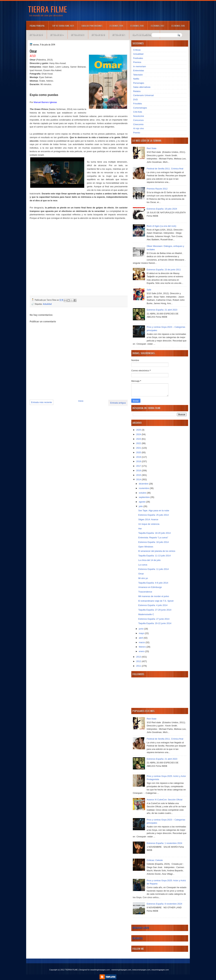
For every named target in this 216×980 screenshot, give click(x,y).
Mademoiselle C (146, 614)
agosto (143, 502)
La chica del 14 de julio (149, 560)
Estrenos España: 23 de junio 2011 (164, 270)
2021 (139, 448)
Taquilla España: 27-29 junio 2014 (155, 610)
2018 (139, 461)
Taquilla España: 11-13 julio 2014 (154, 556)
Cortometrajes (140, 108)
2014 (139, 479)
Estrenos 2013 (78, 35)
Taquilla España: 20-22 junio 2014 (155, 623)
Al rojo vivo (139, 128)
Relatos (137, 91)
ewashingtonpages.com (100, 970)
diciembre (144, 484)
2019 (139, 457)
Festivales (138, 58)
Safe (149, 290)
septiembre (145, 497)
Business (138, 938)
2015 (139, 475)
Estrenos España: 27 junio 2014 (154, 619)
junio (141, 629)
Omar (141, 574)
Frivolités (138, 104)
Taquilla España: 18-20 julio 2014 (154, 533)
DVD (135, 100)
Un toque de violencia (149, 524)
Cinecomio (138, 124)
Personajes (139, 83)
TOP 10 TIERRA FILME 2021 (63, 26)
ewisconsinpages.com (141, 970)
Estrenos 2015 (36, 35)
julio (141, 506)
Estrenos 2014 (57, 35)
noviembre (144, 488)
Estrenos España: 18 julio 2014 (153, 542)
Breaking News (141, 928)
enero (142, 651)
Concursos (138, 120)
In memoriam (140, 66)
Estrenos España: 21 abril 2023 (162, 310)
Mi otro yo (143, 578)
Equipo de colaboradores (144, 35)
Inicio (81, 401)
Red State (152, 148)
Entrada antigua (118, 403)
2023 (139, 439)
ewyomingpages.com (160, 970)
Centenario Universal (143, 95)
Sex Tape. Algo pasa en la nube (154, 511)
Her (140, 529)
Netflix (136, 79)
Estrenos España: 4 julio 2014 (153, 605)
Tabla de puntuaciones (92, 26)
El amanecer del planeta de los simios (157, 551)
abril (141, 638)
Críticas (137, 50)
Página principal (37, 26)
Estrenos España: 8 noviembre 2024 (164, 904)
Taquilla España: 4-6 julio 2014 (153, 583)
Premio (137, 133)
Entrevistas (139, 70)
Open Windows (146, 547)
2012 (139, 661)
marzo (142, 642)
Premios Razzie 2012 (157, 189)
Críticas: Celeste (155, 860)
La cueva (143, 565)
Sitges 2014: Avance (148, 519)
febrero (143, 647)
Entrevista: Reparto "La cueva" (153, 538)
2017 (139, 466)
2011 (139, 666)
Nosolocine (139, 116)
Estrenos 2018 (137, 26)
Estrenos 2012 (98, 35)
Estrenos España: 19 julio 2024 (162, 209)
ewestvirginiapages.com (121, 970)
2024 (139, 434)
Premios (137, 62)
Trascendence (145, 592)
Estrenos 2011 (119, 35)
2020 (139, 452)
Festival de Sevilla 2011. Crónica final (165, 169)
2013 (139, 657)
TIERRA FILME (48, 9)
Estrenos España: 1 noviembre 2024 (164, 843)
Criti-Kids (138, 112)
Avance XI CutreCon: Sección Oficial (164, 800)
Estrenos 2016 (178, 26)
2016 (139, 470)
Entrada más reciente (42, 402)
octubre (143, 493)
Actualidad (47, 304)
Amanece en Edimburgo (150, 587)
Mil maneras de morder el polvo (154, 596)
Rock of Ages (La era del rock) (161, 226)
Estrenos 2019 (116, 26)
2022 (139, 443)
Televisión (138, 75)
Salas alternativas (142, 87)
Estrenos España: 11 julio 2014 (153, 569)
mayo (142, 633)
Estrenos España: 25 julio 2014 (153, 515)
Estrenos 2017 (158, 26)
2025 (139, 430)
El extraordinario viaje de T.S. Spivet (156, 601)
